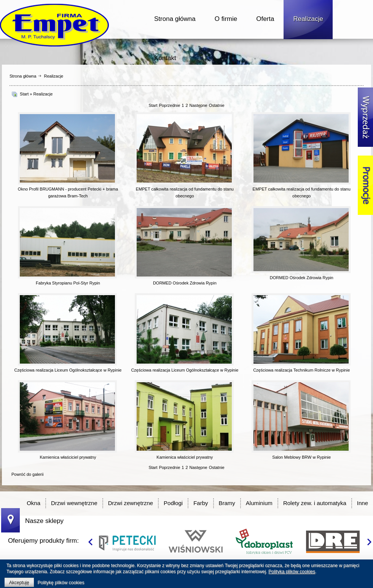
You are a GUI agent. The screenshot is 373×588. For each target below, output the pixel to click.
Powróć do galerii (27, 474)
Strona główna (175, 19)
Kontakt (165, 58)
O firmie (226, 19)
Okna (33, 503)
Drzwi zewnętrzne (131, 503)
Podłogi (173, 503)
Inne (363, 503)
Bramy (227, 503)
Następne (198, 105)
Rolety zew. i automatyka (315, 503)
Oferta (265, 19)
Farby (201, 503)
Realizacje (308, 19)
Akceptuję (19, 583)
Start (24, 94)
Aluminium (259, 503)
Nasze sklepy (44, 521)
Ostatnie (217, 105)
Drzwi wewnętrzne (74, 503)
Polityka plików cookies (292, 572)
